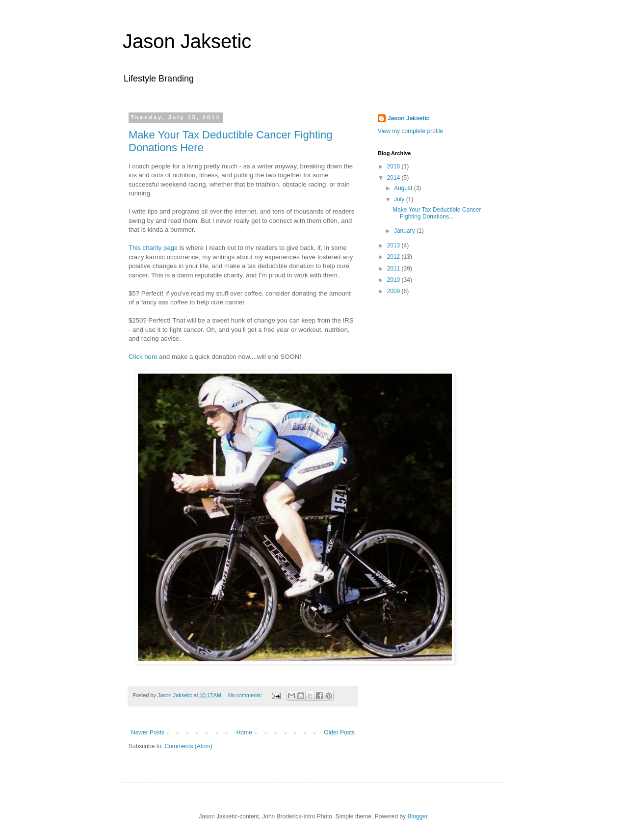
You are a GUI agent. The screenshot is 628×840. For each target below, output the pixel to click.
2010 (394, 280)
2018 (394, 166)
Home (244, 732)
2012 (394, 257)
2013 (394, 245)
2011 (394, 269)
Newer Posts (148, 732)
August (404, 188)
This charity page (153, 248)
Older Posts (339, 732)
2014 (394, 178)
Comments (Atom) (188, 746)
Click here (143, 357)
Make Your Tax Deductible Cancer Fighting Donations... (437, 213)
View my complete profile (410, 131)
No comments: (246, 695)
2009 (394, 291)
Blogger (417, 816)
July (400, 199)
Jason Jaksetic (187, 41)
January (405, 231)
